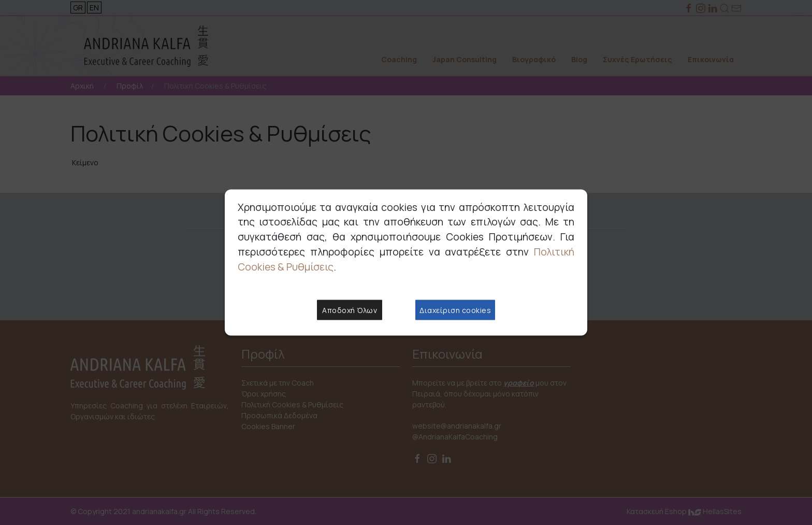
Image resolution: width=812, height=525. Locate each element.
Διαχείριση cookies (455, 310)
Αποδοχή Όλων (350, 310)
